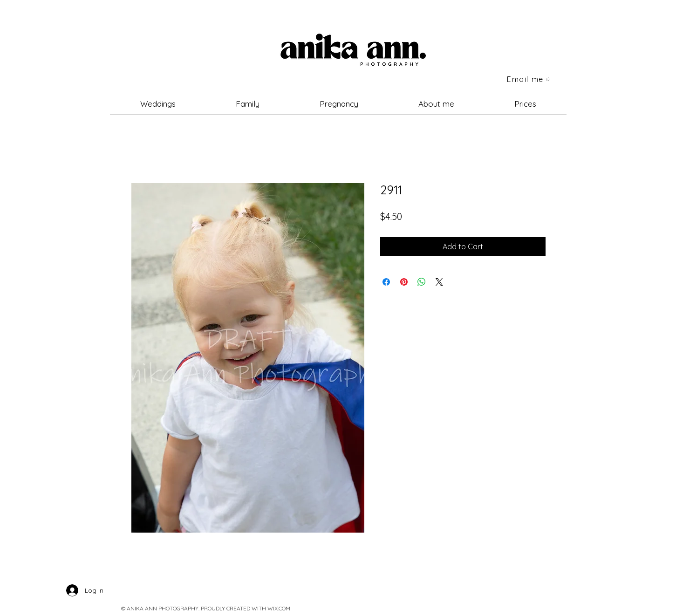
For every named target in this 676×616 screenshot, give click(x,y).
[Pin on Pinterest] (404, 282)
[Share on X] (439, 282)
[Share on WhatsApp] (422, 282)
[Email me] (529, 79)
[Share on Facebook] (386, 282)
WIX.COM (279, 608)
